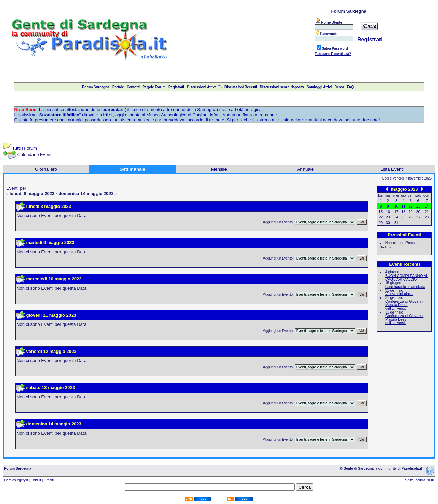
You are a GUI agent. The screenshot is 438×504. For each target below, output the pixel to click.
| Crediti (48, 480)
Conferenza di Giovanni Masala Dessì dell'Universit (404, 305)
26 (411, 217)
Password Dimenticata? (333, 54)
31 (396, 223)
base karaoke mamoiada (405, 287)
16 (388, 212)
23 (388, 217)
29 (381, 223)
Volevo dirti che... (399, 294)
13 (418, 206)
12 (411, 206)
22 (381, 217)
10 (396, 206)
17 (396, 212)
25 (403, 217)
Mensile (219, 169)
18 (403, 212)
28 (427, 217)
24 (396, 217)
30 (388, 223)
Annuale (305, 169)
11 (403, 206)
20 (418, 212)
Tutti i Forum (24, 148)
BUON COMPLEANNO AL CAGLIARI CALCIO (407, 277)
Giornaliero (46, 169)
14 (427, 206)
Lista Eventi (392, 169)
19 (411, 212)
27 (418, 217)
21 (427, 212)
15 (381, 212)
